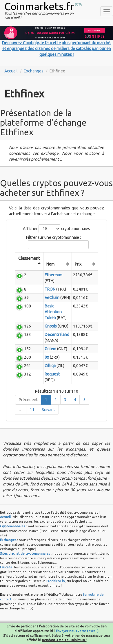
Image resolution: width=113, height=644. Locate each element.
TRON (50, 289)
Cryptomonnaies (12, 526)
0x (47, 357)
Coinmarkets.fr (39, 6)
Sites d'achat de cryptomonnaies (25, 554)
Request (52, 374)
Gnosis (51, 326)
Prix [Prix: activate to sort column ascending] (78, 264)
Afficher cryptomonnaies (57, 229)
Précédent (28, 400)
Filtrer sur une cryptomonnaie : (57, 242)
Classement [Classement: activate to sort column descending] (29, 258)
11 (32, 410)
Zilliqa (50, 366)
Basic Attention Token (53, 312)
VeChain (52, 298)
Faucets (6, 567)
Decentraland (57, 335)
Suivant (48, 410)
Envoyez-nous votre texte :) (77, 631)
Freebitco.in (56, 581)
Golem (50, 349)
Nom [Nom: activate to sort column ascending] (50, 264)
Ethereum (53, 275)
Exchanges (34, 71)
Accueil (11, 71)
